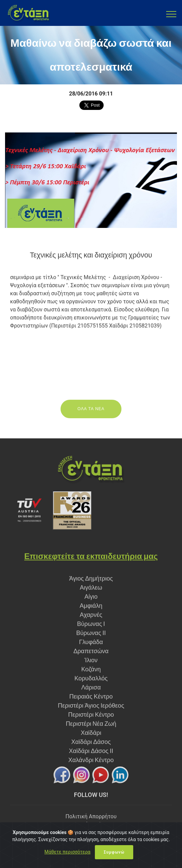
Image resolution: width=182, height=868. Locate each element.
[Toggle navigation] (171, 14)
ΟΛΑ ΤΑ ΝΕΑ (91, 417)
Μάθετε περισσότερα (67, 852)
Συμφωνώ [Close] (114, 852)
